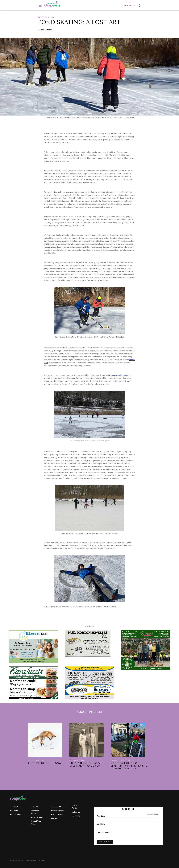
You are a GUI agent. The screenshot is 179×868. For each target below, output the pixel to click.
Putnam (124, 375)
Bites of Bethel (57, 811)
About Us (14, 807)
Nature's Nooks (36, 760)
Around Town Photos (36, 822)
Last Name (101, 824)
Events (54, 818)
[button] (40, 6)
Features (34, 807)
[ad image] (34, 647)
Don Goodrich (46, 30)
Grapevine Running (35, 812)
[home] (54, 4)
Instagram (76, 812)
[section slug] (46, 18)
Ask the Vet (56, 807)
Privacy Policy (16, 814)
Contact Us (15, 811)
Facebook (76, 816)
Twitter (75, 808)
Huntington (113, 375)
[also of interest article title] (45, 764)
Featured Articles (120, 760)
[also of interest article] (45, 740)
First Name (101, 816)
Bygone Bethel (77, 760)
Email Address (103, 833)
